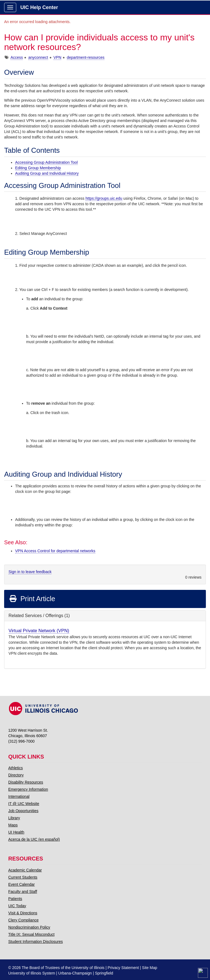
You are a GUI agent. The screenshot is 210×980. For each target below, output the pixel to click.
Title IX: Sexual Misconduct (31, 934)
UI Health (16, 832)
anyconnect (38, 57)
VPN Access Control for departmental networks (55, 551)
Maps (13, 825)
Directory (16, 775)
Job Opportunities (23, 811)
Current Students (23, 877)
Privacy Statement (123, 968)
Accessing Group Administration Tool (46, 162)
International (19, 796)
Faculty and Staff (23, 892)
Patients (15, 899)
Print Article (32, 599)
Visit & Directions (23, 913)
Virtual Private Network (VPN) (39, 631)
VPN (57, 57)
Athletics (16, 768)
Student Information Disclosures (35, 942)
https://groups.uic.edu (104, 198)
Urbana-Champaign (75, 973)
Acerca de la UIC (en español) (34, 839)
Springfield (104, 973)
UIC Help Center (39, 7)
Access (17, 57)
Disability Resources (26, 782)
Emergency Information (28, 789)
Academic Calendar (25, 870)
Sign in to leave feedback (30, 572)
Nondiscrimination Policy (29, 927)
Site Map (150, 968)
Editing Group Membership (38, 168)
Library (14, 818)
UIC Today (17, 906)
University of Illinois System (32, 973)
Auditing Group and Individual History (47, 173)
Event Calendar (22, 884)
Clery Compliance (23, 920)
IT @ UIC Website (24, 804)
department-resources (86, 57)
